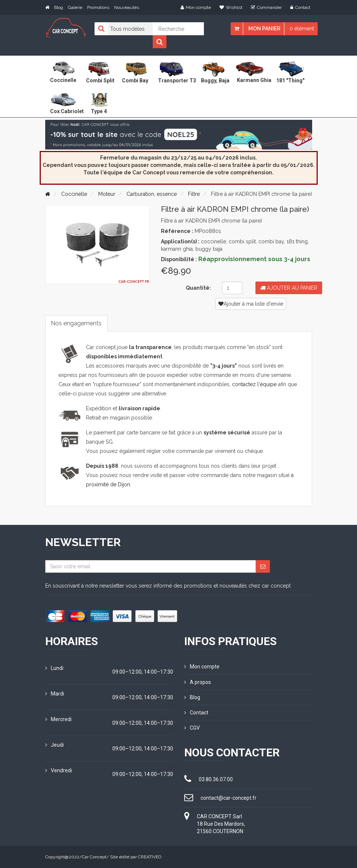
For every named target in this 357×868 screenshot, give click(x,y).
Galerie (75, 7)
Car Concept (94, 857)
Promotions (98, 7)
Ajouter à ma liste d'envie (251, 304)
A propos (198, 682)
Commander (266, 7)
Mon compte (196, 7)
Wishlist (231, 7)
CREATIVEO (150, 857)
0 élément (302, 29)
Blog (59, 7)
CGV (192, 728)
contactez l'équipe (254, 385)
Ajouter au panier (289, 288)
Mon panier (264, 29)
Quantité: (198, 288)
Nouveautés (127, 7)
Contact (300, 7)
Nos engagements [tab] (77, 323)
